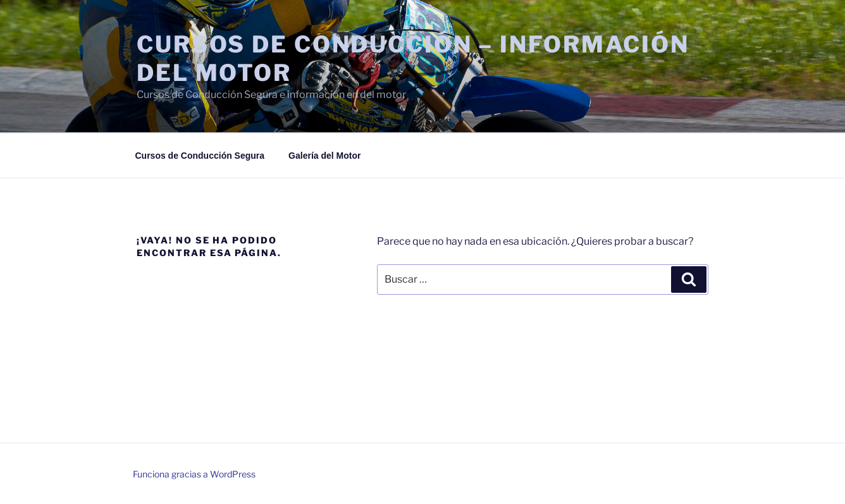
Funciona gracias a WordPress (194, 474)
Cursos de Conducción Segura (200, 156)
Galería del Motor (324, 156)
